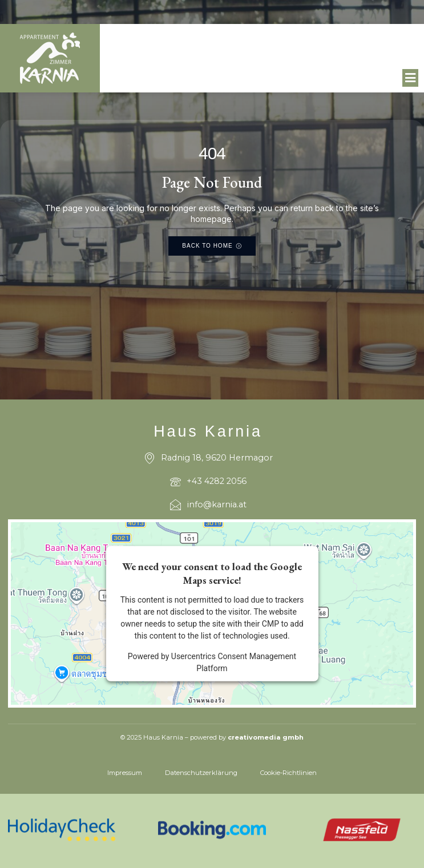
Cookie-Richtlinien (288, 773)
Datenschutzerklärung (201, 773)
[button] (411, 78)
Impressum (125, 773)
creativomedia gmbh (266, 737)
